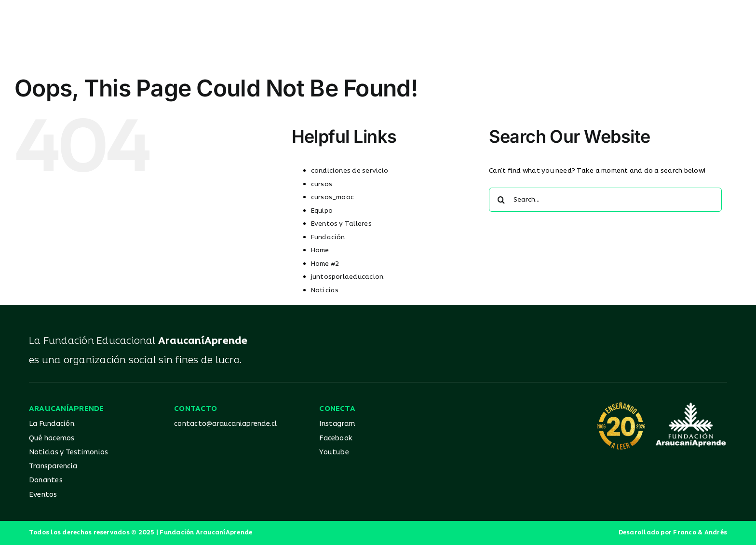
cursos (322, 184)
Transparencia (53, 466)
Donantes (46, 480)
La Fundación (52, 424)
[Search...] (605, 200)
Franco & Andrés (700, 533)
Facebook (336, 438)
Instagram (337, 424)
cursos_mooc (333, 197)
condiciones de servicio (350, 171)
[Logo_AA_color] (378, 18)
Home (320, 250)
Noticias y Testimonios (68, 452)
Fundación (328, 237)
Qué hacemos (52, 438)
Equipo (322, 211)
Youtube (334, 452)
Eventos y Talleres (341, 224)
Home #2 (325, 264)
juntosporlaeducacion (347, 277)
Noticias (325, 290)
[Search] (501, 200)
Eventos (43, 495)
